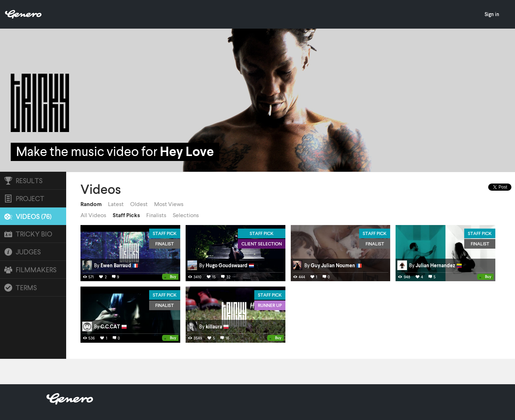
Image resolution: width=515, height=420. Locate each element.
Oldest (139, 204)
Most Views (169, 204)
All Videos (93, 215)
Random (91, 204)
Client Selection (262, 244)
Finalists (156, 215)
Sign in (492, 14)
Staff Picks (126, 215)
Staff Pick (165, 233)
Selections (186, 215)
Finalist (165, 244)
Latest (116, 204)
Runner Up (270, 305)
